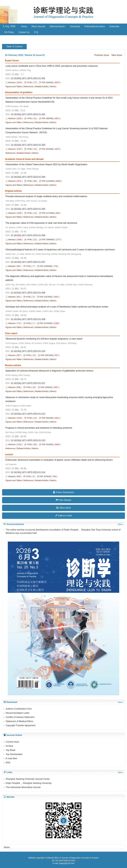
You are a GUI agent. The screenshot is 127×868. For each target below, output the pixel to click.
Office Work (63, 508)
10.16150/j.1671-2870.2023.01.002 (28, 114)
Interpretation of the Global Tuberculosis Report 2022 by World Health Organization (46, 164)
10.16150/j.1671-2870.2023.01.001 (28, 78)
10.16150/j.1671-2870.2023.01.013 (28, 440)
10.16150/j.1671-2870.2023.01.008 (28, 293)
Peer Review (63, 500)
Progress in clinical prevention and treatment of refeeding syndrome (39, 428)
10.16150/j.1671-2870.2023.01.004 (28, 177)
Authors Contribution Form (19, 709)
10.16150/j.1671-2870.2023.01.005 (28, 209)
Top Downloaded (14, 754)
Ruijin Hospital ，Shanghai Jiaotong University (29, 783)
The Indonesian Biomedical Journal (23, 787)
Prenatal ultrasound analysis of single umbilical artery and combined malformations (46, 196)
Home (24, 26)
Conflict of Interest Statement (20, 717)
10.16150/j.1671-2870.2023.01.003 (28, 145)
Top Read (11, 750)
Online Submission (64, 492)
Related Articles (42, 86)
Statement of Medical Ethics (19, 721)
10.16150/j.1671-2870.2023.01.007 (28, 262)
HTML (29, 82)
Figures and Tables (14, 86)
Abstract (12, 82)
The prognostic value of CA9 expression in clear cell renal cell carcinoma (41, 223)
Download (75, 26)
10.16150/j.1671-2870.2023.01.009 (28, 319)
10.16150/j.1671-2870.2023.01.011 (28, 383)
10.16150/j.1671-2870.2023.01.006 (28, 235)
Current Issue (12, 742)
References (28, 86)
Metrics (53, 86)
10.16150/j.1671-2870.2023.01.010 (28, 351)
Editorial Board (58, 26)
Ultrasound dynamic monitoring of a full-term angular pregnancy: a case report (44, 339)
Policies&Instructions (95, 26)
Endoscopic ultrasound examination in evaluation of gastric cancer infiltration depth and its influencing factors (59, 460)
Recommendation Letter (18, 713)
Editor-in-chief (63, 516)
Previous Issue (102, 55)
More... (121, 524)
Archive (9, 746)
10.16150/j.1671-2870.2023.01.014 (28, 472)
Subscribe (114, 26)
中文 (36, 32)
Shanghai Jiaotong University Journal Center (28, 779)
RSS (8, 763)
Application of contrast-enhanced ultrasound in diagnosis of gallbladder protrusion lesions (49, 371)
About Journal (38, 26)
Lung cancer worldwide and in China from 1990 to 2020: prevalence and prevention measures (52, 66)
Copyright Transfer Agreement (21, 725)
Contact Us (24, 32)
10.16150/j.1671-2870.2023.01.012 (28, 414)
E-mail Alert (11, 758)
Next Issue (117, 55)
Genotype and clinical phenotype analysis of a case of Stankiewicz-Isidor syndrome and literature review (57, 307)
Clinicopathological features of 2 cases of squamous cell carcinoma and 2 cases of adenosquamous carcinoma (60, 250)
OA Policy (9, 32)
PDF (44, 82)
